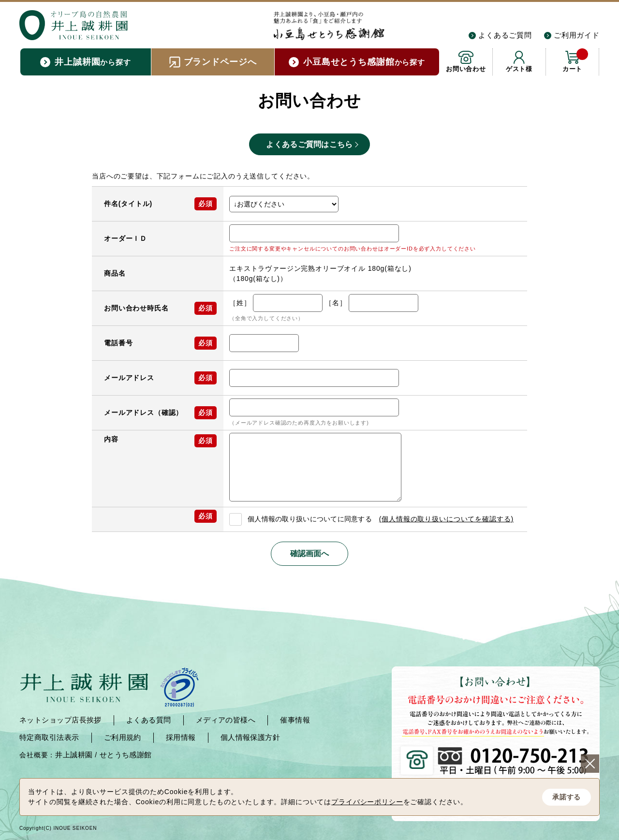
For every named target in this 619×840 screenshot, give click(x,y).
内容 (111, 439)
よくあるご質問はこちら (309, 144)
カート (575, 60)
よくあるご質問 (505, 35)
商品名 (115, 273)
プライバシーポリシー (367, 802)
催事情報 (295, 720)
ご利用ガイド (577, 35)
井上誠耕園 (74, 755)
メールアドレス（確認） (143, 413)
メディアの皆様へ (226, 720)
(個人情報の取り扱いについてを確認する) (446, 519)
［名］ (336, 303)
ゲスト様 (519, 69)
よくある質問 (149, 720)
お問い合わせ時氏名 (136, 308)
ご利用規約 (123, 737)
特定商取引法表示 (49, 737)
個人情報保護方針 (251, 737)
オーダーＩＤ (125, 238)
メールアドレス (129, 378)
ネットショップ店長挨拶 (60, 720)
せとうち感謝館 (126, 755)
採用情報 (181, 737)
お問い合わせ (466, 69)
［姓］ (240, 303)
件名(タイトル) (128, 204)
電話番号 (118, 343)
